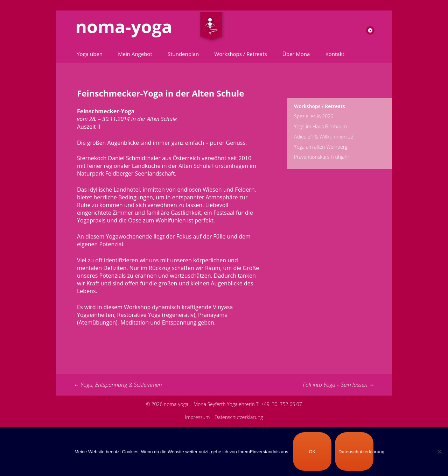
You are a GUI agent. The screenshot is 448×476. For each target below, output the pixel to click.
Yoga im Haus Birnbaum (320, 126)
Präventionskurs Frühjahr (322, 157)
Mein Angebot (135, 54)
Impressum (197, 417)
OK (312, 452)
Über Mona (296, 54)
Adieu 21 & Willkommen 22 (324, 137)
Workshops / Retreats (240, 54)
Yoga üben (90, 54)
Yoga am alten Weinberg (321, 147)
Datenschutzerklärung (239, 417)
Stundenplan (183, 54)
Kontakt (335, 54)
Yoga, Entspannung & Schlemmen (118, 385)
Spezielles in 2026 (314, 116)
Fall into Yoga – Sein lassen (339, 385)
